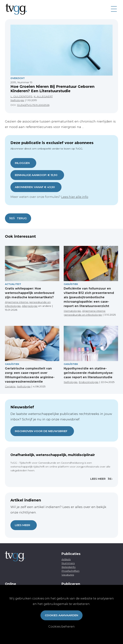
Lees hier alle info (75, 197)
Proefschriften (70, 571)
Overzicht (18, 78)
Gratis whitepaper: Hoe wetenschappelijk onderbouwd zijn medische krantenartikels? (30, 293)
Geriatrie (10, 386)
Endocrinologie (89, 382)
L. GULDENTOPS (21, 96)
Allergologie (30, 306)
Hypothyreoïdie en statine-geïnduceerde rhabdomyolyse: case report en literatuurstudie (88, 373)
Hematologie (72, 311)
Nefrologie (17, 100)
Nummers (68, 563)
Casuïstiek (71, 284)
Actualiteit (13, 284)
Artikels (66, 559)
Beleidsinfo (69, 567)
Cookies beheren (61, 627)
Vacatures (68, 575)
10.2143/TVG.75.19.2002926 (33, 105)
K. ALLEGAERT (43, 96)
